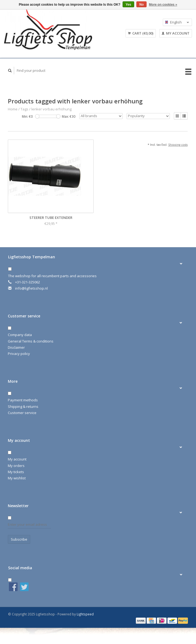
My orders (16, 466)
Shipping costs (178, 145)
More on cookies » (163, 5)
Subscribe (19, 539)
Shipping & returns (23, 406)
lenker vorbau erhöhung (51, 109)
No (141, 5)
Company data (20, 335)
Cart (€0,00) (141, 33)
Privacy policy (19, 354)
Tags (24, 109)
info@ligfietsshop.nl (31, 288)
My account (176, 33)
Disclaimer (16, 347)
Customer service (22, 413)
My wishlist (17, 478)
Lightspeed (85, 614)
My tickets (16, 472)
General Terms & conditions (31, 341)
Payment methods (23, 400)
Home (13, 109)
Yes (128, 5)
